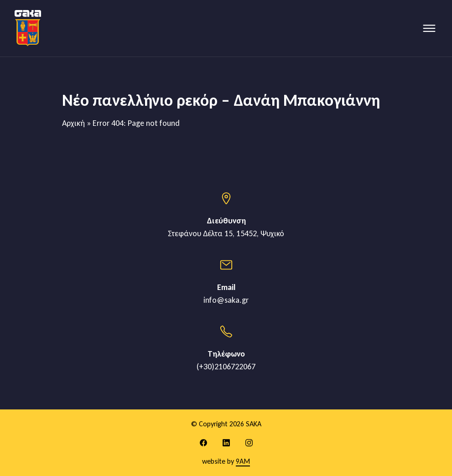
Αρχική (73, 123)
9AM (243, 461)
